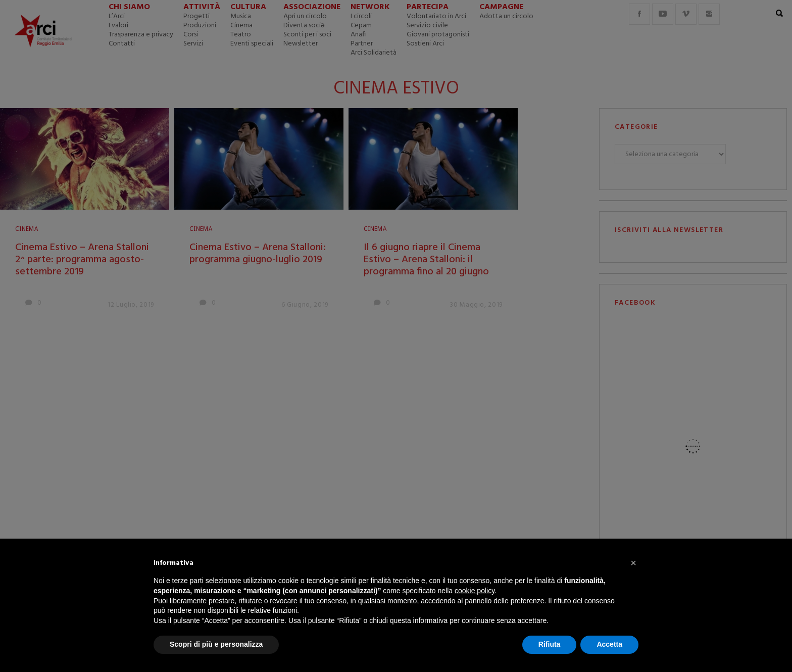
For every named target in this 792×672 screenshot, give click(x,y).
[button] (633, 563)
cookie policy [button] (475, 591)
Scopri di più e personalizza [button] (216, 644)
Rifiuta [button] (550, 644)
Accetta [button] (609, 644)
